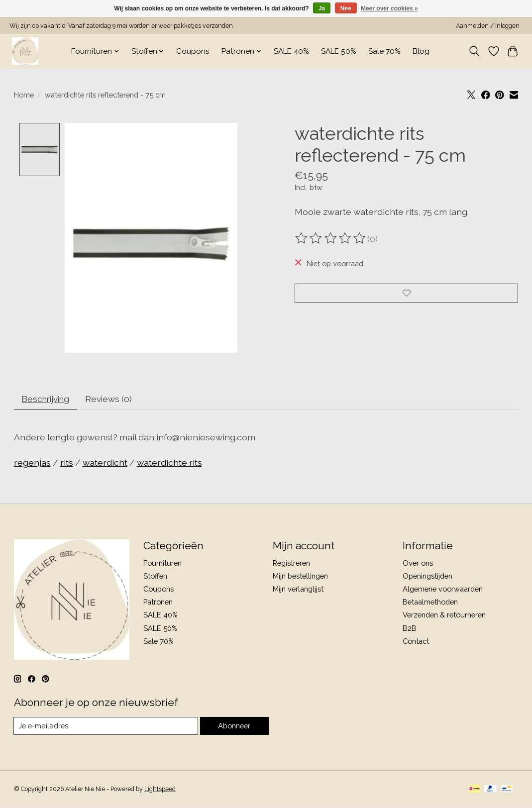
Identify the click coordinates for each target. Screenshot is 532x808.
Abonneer (234, 727)
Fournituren (162, 564)
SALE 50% (339, 51)
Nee (346, 8)
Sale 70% (384, 51)
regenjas (32, 463)
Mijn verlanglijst (298, 590)
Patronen (158, 603)
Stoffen (155, 577)
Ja (322, 8)
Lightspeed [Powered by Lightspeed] (160, 791)
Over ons (418, 564)
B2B (410, 629)
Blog (421, 51)
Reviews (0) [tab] (113, 399)
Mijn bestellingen (300, 577)
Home (24, 95)
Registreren (291, 564)
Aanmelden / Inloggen (488, 26)
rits (67, 463)
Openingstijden (427, 577)
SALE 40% (291, 51)
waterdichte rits (169, 463)
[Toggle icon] (474, 51)
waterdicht (105, 463)
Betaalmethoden (430, 603)
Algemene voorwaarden (443, 590)
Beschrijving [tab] (48, 399)
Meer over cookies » (389, 8)
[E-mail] (106, 727)
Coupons (193, 51)
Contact (416, 642)
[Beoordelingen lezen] (331, 238)
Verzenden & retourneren (444, 616)
